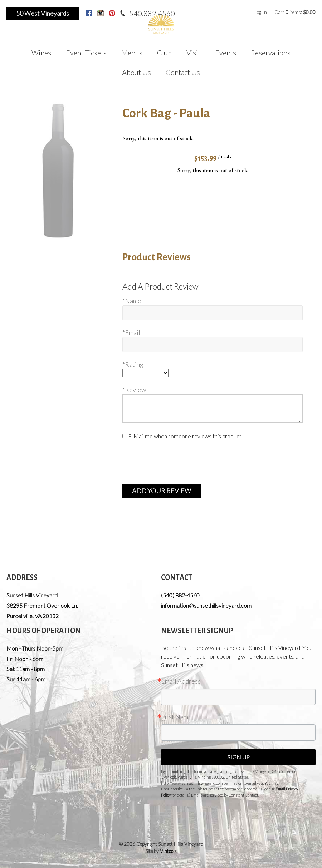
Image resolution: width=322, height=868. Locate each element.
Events (226, 53)
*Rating (133, 364)
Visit (193, 53)
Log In (261, 12)
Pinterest (112, 13)
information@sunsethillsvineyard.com (206, 605)
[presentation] (177, 462)
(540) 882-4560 (180, 595)
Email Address (181, 681)
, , (42, 611)
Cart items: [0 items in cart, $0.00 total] (295, 12)
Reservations (271, 53)
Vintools (168, 851)
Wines (41, 53)
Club (164, 53)
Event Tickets (86, 53)
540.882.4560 (152, 13)
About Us (136, 72)
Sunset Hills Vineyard (32, 595)
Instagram (101, 13)
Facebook (89, 13)
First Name (176, 717)
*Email (131, 332)
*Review (134, 390)
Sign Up (238, 757)
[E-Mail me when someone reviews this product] (125, 436)
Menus (132, 53)
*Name (132, 301)
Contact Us (183, 72)
